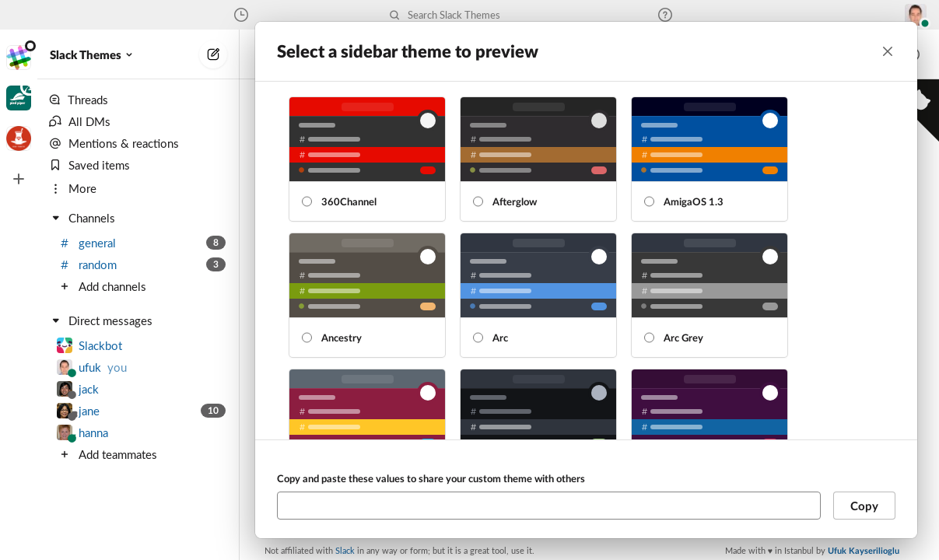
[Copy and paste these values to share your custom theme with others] (549, 506)
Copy (864, 506)
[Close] (888, 51)
